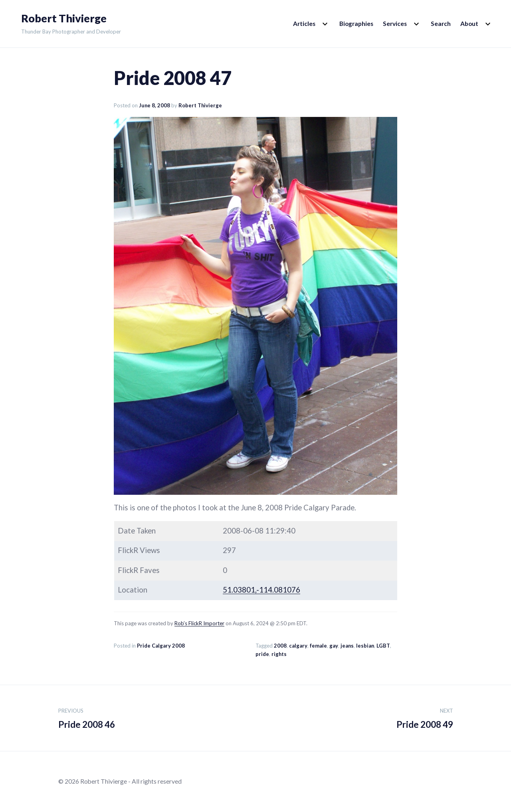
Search (441, 24)
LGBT (383, 646)
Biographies (356, 24)
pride (262, 654)
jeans (347, 646)
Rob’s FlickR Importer (199, 623)
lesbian (365, 646)
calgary (298, 646)
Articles (304, 24)
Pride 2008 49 (425, 717)
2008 (280, 646)
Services (395, 24)
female (318, 646)
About (469, 24)
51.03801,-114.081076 (261, 590)
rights (279, 654)
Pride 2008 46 (87, 717)
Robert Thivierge (64, 18)
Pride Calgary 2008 (161, 646)
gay (334, 646)
